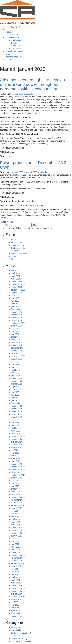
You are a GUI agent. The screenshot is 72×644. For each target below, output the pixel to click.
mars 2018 (16, 522)
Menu (2, 29)
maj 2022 (15, 395)
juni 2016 (15, 572)
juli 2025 (15, 295)
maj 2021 (15, 425)
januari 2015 (16, 616)
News (8, 54)
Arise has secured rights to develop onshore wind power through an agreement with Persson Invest (32, 84)
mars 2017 (16, 547)
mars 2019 (16, 492)
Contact (9, 60)
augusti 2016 (17, 566)
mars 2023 (16, 373)
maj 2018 (15, 516)
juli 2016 (15, 569)
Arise (11, 156)
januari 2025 (16, 312)
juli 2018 (15, 511)
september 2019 (18, 475)
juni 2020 (15, 453)
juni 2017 (15, 541)
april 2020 (15, 458)
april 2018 (15, 519)
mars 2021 (16, 431)
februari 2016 (17, 583)
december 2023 (18, 348)
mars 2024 (16, 340)
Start (13, 259)
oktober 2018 (17, 503)
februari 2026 (17, 279)
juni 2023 (15, 364)
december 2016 (18, 555)
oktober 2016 (17, 561)
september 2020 (18, 445)
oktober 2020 (17, 442)
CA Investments (12, 37)
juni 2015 (15, 605)
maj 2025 (15, 301)
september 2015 (18, 597)
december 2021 (18, 409)
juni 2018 (15, 514)
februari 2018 (17, 525)
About (8, 32)
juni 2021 (15, 423)
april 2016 (15, 577)
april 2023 (15, 370)
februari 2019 (17, 494)
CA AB (14, 630)
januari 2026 (16, 282)
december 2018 (18, 497)
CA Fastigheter (12, 35)
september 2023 (18, 356)
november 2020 (18, 439)
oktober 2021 (17, 414)
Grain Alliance (17, 46)
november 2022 (18, 381)
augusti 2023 (17, 359)
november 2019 (18, 469)
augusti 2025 (17, 293)
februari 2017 (17, 550)
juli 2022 (15, 389)
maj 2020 (15, 456)
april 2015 (15, 610)
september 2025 (18, 290)
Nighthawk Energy (19, 641)
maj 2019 (15, 486)
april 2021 (15, 428)
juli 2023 (15, 362)
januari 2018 (16, 528)
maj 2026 (15, 271)
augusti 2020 (17, 447)
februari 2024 (17, 342)
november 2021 (18, 411)
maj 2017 (15, 544)
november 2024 (18, 318)
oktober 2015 (17, 594)
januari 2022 (16, 406)
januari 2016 (16, 586)
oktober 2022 (17, 384)
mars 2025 (16, 306)
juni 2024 (15, 331)
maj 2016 (15, 575)
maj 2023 (15, 367)
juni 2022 (15, 392)
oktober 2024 (17, 320)
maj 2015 (15, 608)
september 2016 (18, 563)
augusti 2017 (17, 536)
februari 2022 (17, 403)
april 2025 (15, 304)
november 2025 (18, 284)
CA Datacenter (17, 40)
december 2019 (18, 467)
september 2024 (18, 323)
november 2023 (18, 351)
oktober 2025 (17, 287)
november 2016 (18, 558)
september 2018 (18, 505)
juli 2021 (15, 420)
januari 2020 (16, 464)
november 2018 (18, 500)
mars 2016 (16, 580)
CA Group (35, 228)
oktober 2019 (17, 472)
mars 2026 (16, 276)
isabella (30, 94)
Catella (14, 43)
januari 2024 (16, 345)
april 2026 (15, 273)
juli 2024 (15, 329)
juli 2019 (15, 481)
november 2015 (18, 591)
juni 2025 (15, 298)
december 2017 (18, 530)
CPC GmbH (16, 48)
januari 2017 (16, 552)
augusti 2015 (17, 599)
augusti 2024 (17, 326)
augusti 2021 (17, 417)
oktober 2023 (17, 353)
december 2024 (18, 315)
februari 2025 (17, 309)
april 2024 (15, 337)
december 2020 (18, 436)
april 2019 (15, 489)
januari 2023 (16, 378)
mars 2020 (16, 461)
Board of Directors (13, 57)
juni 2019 (15, 483)
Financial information (14, 51)
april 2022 (15, 398)
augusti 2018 (17, 508)
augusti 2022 (17, 387)
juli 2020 (15, 450)
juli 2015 (15, 602)
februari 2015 (17, 613)
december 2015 (18, 588)
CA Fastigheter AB (19, 633)
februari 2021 (17, 434)
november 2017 (18, 533)
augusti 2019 (17, 478)
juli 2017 (15, 539)
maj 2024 (15, 334)
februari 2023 (17, 376)
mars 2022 (16, 400)
